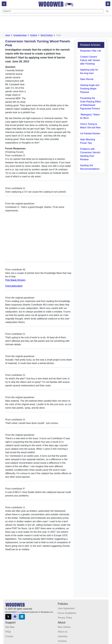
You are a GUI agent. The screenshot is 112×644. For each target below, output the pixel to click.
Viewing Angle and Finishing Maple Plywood (90, 89)
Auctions (62, 641)
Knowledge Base (20, 35)
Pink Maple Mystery (15, 280)
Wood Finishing (47, 35)
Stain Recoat (87, 79)
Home (8, 35)
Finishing (34, 35)
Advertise (63, 636)
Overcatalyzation (14, 286)
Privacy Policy (65, 618)
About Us (63, 632)
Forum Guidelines (67, 613)
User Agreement (66, 608)
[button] (8, 617)
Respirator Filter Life (91, 51)
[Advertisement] (58, 24)
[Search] (53, 11)
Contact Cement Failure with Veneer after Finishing (90, 60)
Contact (9, 636)
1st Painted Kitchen (90, 134)
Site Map (10, 627)
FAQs (8, 632)
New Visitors (64, 627)
